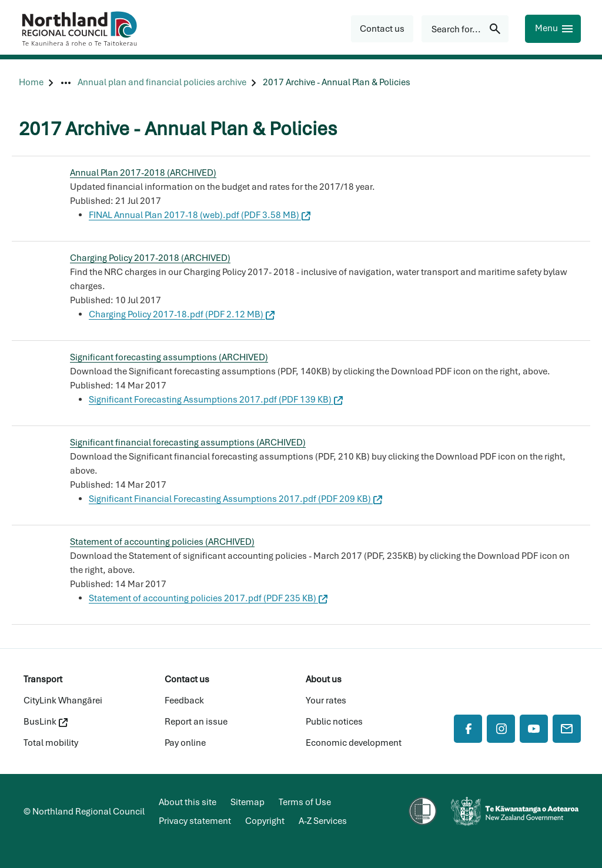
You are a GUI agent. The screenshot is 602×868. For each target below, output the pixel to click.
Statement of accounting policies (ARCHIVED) (162, 542)
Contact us (187, 679)
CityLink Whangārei (63, 701)
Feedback (184, 701)
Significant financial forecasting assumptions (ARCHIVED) (188, 443)
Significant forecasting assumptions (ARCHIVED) (169, 357)
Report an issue (196, 722)
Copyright (265, 821)
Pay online (185, 743)
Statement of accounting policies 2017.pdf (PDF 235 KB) (208, 598)
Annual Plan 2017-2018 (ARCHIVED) (143, 173)
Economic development (354, 743)
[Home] (31, 83)
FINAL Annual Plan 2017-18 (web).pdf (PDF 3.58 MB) (200, 215)
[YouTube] (534, 729)
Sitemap (248, 802)
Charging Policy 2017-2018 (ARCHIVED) (150, 258)
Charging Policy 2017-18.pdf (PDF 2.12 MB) (182, 314)
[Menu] (553, 29)
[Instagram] (501, 729)
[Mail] (567, 729)
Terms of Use (305, 802)
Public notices (334, 722)
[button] (382, 29)
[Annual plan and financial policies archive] (162, 83)
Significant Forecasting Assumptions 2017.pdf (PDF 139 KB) (216, 400)
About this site (188, 802)
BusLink (46, 722)
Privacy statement (195, 821)
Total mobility (51, 743)
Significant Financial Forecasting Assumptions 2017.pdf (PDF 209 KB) (235, 499)
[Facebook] (468, 729)
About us (324, 679)
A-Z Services (323, 821)
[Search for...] (465, 29)
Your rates (326, 701)
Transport (43, 679)
